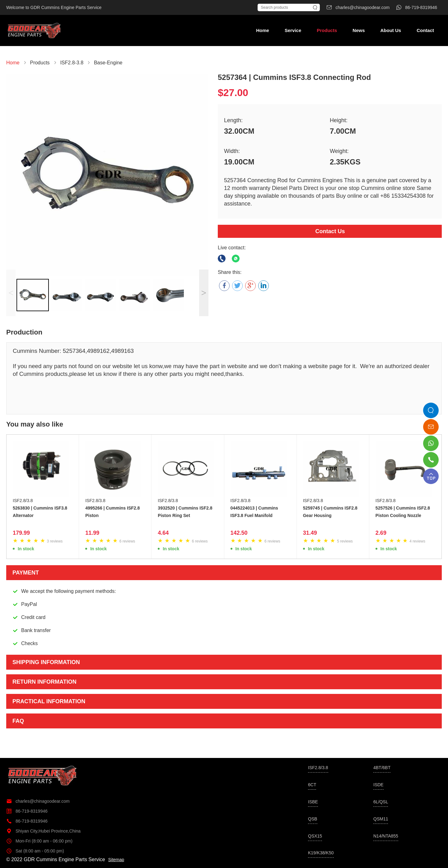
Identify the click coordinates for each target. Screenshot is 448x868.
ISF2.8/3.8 (23, 501)
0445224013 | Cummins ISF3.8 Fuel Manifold (254, 512)
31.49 (310, 533)
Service (293, 30)
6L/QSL (381, 802)
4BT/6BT (382, 768)
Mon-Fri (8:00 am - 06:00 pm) (39, 841)
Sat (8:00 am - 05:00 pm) (35, 851)
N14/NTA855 (386, 836)
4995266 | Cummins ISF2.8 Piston (112, 512)
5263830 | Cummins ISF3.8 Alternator (40, 512)
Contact (425, 30)
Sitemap (116, 860)
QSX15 (315, 836)
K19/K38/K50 (321, 853)
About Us (391, 30)
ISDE (378, 785)
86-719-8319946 (27, 811)
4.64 (163, 533)
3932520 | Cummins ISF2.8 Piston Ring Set (185, 512)
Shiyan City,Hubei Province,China (43, 831)
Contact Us (330, 231)
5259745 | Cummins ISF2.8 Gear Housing (330, 512)
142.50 (239, 533)
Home (263, 30)
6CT (312, 785)
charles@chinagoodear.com (38, 801)
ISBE (313, 802)
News (359, 30)
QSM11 (381, 819)
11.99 (92, 533)
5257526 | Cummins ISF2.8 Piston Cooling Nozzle (403, 512)
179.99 (21, 533)
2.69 (381, 533)
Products (327, 30)
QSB (313, 819)
